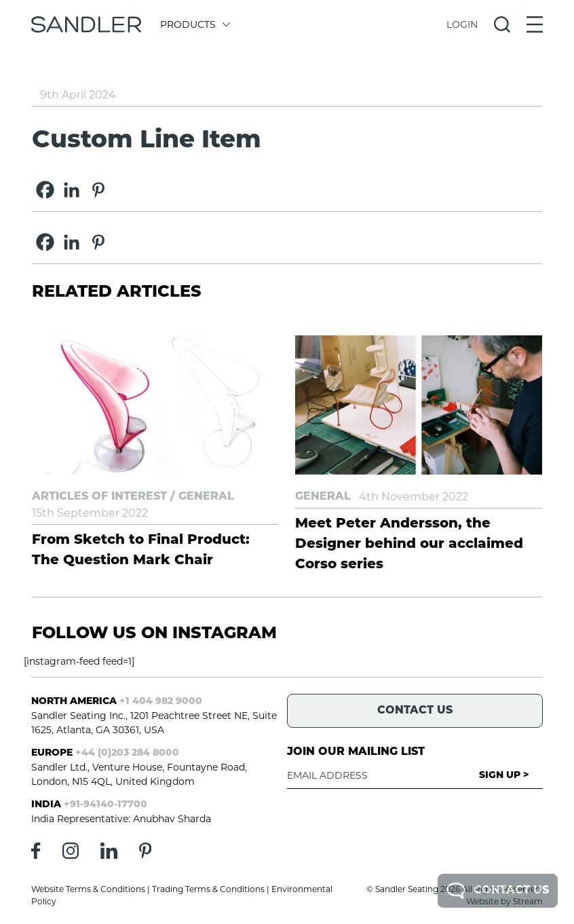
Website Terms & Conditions (88, 889)
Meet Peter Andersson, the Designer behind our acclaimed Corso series (409, 544)
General (206, 497)
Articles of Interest (99, 497)
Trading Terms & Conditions (208, 889)
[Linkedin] (72, 190)
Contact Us (498, 891)
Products (194, 24)
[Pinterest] (98, 190)
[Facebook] (45, 190)
